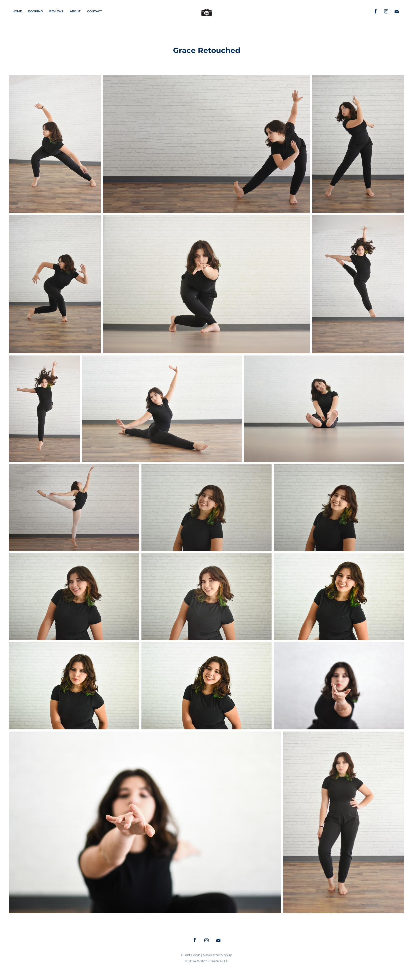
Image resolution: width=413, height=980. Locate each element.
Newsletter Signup (217, 955)
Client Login (191, 955)
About (75, 11)
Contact (95, 11)
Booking (35, 11)
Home (17, 11)
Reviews (56, 11)
